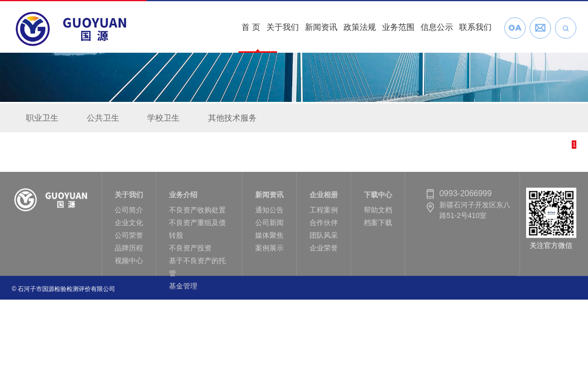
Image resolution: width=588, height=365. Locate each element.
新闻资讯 (321, 26)
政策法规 (360, 26)
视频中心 (129, 264)
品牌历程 (129, 251)
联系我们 (475, 26)
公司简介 (129, 213)
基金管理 (183, 289)
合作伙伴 (324, 226)
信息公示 (437, 26)
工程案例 (324, 213)
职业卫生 (42, 119)
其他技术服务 (232, 119)
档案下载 (378, 226)
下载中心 (378, 198)
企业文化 (129, 226)
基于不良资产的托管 (197, 270)
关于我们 (283, 26)
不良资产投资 (190, 251)
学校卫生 (163, 119)
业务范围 (398, 26)
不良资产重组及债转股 (197, 232)
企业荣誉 (324, 251)
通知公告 (269, 213)
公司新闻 (269, 226)
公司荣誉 (129, 238)
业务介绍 (183, 198)
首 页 (251, 26)
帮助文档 (378, 213)
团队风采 (324, 238)
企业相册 (324, 198)
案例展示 (269, 251)
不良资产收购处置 (197, 213)
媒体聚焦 (269, 238)
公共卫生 (103, 119)
